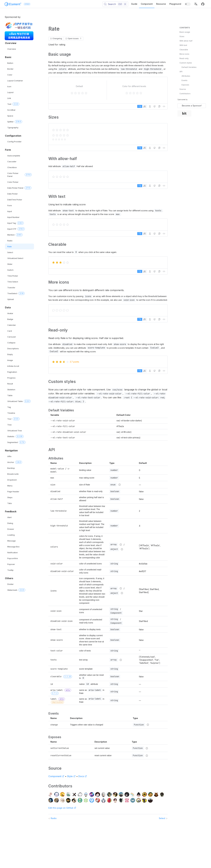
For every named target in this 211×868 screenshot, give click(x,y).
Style (71, 776)
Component (147, 4)
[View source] (164, 106)
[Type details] (120, 485)
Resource (161, 4)
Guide (134, 4)
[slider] (79, 93)
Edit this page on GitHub (62, 808)
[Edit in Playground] (150, 106)
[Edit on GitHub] (155, 106)
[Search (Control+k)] (115, 4)
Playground (175, 4)
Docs (83, 776)
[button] (196, 4)
